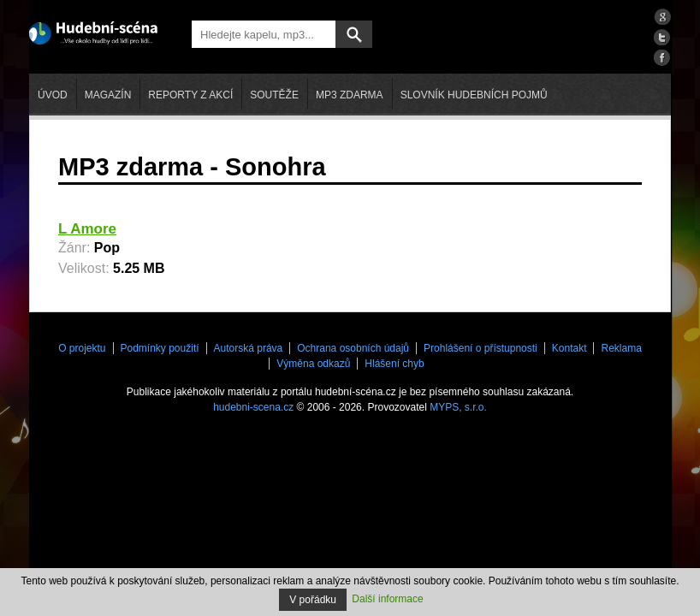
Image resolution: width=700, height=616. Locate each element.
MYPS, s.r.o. (458, 407)
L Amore (87, 229)
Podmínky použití (160, 348)
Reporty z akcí (190, 95)
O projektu (82, 348)
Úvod (53, 95)
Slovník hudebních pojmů (474, 95)
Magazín (108, 95)
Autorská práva (249, 348)
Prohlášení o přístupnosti (481, 348)
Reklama (621, 348)
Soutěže (274, 95)
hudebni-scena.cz (253, 407)
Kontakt (569, 348)
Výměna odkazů (313, 364)
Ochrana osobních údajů (353, 348)
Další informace (387, 599)
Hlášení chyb (394, 364)
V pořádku (313, 600)
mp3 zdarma (350, 95)
